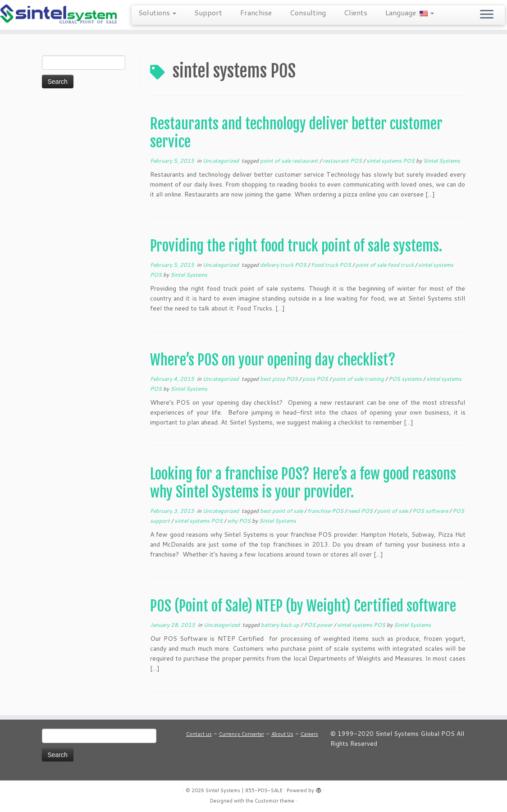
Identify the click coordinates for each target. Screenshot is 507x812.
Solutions (157, 12)
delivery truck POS (284, 265)
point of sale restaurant (290, 161)
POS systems (406, 379)
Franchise (256, 12)
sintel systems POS (391, 161)
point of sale (393, 511)
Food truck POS (332, 265)
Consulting (308, 12)
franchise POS (326, 511)
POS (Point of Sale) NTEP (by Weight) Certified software (303, 606)
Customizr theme (274, 801)
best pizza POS (280, 379)
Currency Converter (242, 734)
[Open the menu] (487, 15)
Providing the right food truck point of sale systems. (296, 246)
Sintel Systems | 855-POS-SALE (244, 790)
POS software (431, 511)
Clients (356, 12)
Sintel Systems (442, 161)
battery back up (281, 625)
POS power (319, 625)
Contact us (199, 734)
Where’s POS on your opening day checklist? (273, 360)
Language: (410, 12)
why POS (240, 521)
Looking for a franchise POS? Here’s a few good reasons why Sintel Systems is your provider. (303, 483)
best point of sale (282, 511)
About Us (282, 734)
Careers (309, 734)
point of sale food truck (385, 265)
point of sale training (359, 379)
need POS (361, 511)
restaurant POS (343, 161)
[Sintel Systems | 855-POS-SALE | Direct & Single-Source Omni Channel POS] (59, 15)
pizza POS (316, 379)
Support (208, 12)
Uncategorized (222, 161)
